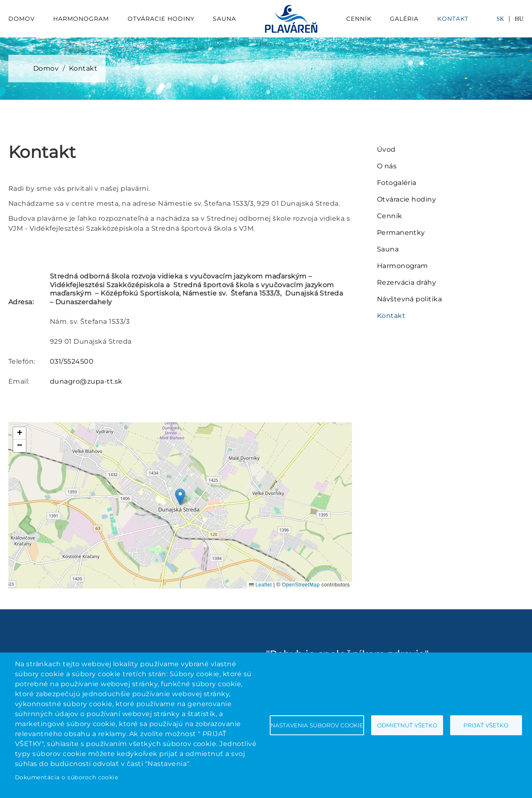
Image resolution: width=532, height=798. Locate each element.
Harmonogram (81, 19)
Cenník (359, 19)
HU (519, 19)
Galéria (404, 19)
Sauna (224, 19)
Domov (22, 19)
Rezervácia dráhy (407, 282)
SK (500, 19)
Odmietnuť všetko (407, 725)
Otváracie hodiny (161, 19)
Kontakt (453, 19)
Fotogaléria (397, 183)
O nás (387, 166)
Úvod (386, 149)
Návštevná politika (410, 299)
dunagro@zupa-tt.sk (86, 381)
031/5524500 (72, 361)
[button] (180, 497)
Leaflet (260, 585)
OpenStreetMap (301, 585)
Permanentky (401, 233)
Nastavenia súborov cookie (317, 725)
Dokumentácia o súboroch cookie (66, 777)
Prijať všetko (486, 725)
